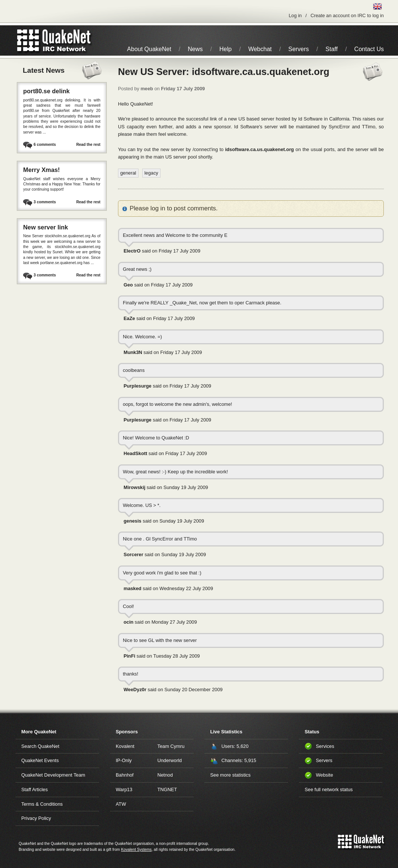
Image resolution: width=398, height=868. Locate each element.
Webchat (260, 49)
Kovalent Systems (136, 850)
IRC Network (67, 40)
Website (324, 775)
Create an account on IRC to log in (347, 15)
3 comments (45, 202)
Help (226, 49)
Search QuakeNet (40, 746)
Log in (295, 15)
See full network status (329, 789)
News (195, 49)
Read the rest (88, 145)
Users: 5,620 (235, 746)
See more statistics (230, 775)
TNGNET (167, 789)
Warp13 (124, 789)
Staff (332, 49)
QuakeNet (28, 40)
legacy (151, 173)
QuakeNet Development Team (53, 775)
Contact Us (369, 49)
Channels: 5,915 (239, 760)
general (128, 173)
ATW (121, 804)
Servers (298, 49)
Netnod (165, 775)
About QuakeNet (149, 49)
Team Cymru (171, 746)
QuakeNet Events (40, 760)
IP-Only (124, 760)
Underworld (170, 760)
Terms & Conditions (42, 804)
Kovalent (125, 746)
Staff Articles (35, 789)
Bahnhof (125, 775)
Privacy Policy (36, 818)
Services (325, 746)
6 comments (45, 145)
